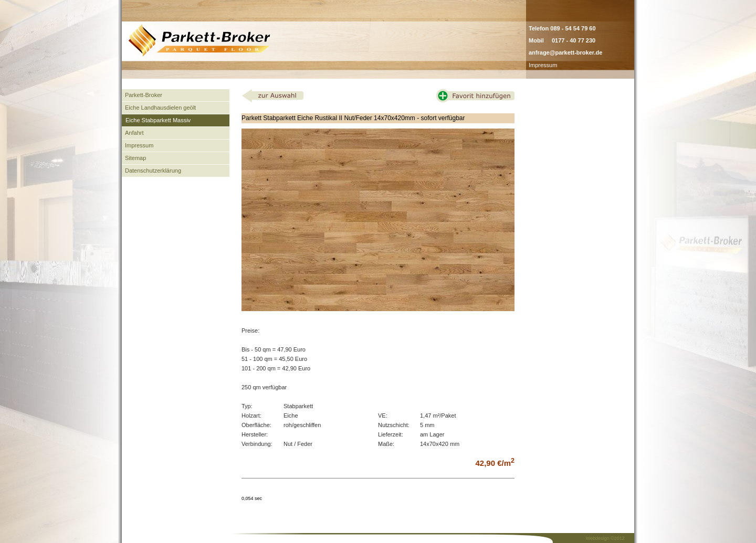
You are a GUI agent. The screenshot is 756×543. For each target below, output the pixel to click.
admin (569, 65)
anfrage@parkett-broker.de (565, 52)
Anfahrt (134, 133)
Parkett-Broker (144, 95)
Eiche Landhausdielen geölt (160, 108)
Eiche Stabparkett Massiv (158, 120)
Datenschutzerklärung (153, 171)
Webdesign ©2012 (605, 538)
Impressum (543, 65)
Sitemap (135, 158)
